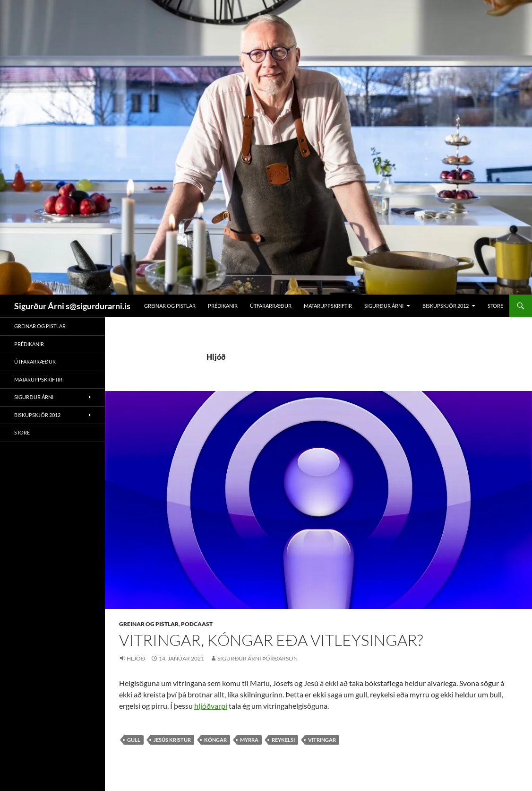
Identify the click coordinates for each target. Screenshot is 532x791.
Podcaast (197, 624)
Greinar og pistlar (170, 306)
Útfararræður (271, 306)
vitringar (322, 740)
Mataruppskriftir (328, 306)
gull (134, 740)
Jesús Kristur (172, 740)
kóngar (215, 740)
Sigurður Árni (384, 306)
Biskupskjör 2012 (446, 306)
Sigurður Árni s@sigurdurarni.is (72, 306)
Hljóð (136, 658)
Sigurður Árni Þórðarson (257, 658)
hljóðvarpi (211, 706)
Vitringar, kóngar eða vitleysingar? (271, 640)
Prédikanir (223, 306)
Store (495, 306)
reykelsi (283, 740)
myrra (249, 740)
